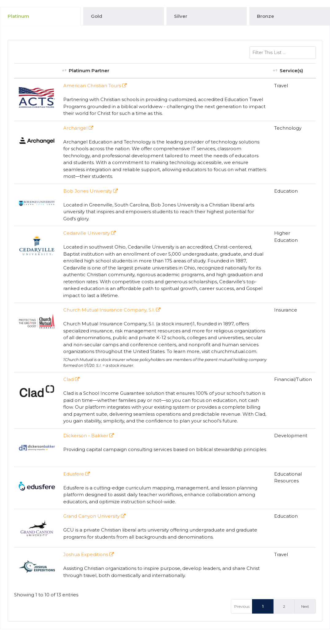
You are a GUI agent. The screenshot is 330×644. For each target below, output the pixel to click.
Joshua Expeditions (89, 554)
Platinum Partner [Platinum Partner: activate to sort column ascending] (89, 71)
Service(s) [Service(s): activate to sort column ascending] (291, 71)
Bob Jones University (91, 191)
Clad (71, 379)
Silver (181, 16)
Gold (97, 16)
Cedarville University (89, 233)
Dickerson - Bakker (89, 436)
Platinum (18, 16)
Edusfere (77, 474)
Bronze (266, 16)
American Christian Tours (95, 86)
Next (305, 606)
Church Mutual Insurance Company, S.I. (112, 310)
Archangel (78, 128)
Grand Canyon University (94, 516)
